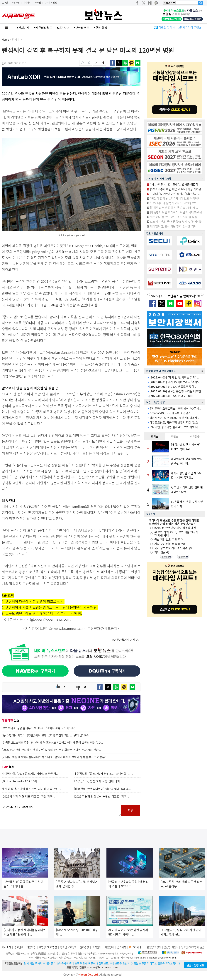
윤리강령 (84, 947)
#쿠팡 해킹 (100, 28)
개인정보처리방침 (48, 947)
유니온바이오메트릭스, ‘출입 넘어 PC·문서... (175, 408)
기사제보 (27, 3)
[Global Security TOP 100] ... (21, 781)
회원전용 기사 (167, 27)
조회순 (155, 436)
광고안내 (19, 947)
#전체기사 (23, 28)
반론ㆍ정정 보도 (195, 965)
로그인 (5, 3)
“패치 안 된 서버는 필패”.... (174, 377)
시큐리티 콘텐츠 (192, 27)
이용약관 (31, 947)
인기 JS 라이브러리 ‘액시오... (176, 382)
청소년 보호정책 (68, 947)
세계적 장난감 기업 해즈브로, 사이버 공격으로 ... (32, 789)
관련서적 (121, 947)
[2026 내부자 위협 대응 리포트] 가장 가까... (29, 796)
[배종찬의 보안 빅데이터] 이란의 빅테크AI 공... (102, 789)
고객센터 (97, 947)
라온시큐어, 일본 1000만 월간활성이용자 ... (175, 418)
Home (5, 39)
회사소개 (6, 947)
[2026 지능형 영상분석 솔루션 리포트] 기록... (102, 796)
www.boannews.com (69, 628)
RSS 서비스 (137, 947)
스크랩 (38, 3)
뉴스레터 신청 (51, 3)
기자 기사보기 (126, 640)
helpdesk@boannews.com (163, 958)
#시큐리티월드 (43, 28)
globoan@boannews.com (51, 619)
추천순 (175, 436)
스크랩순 (195, 436)
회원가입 (16, 3)
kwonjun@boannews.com (101, 967)
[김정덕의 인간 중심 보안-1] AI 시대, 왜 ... (174, 208)
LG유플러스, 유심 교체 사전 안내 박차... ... (100, 781)
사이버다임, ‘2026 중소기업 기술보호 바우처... (30, 774)
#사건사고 (63, 28)
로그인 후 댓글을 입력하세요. (61, 810)
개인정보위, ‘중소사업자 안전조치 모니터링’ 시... (104, 774)
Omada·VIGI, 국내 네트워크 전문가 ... (172, 413)
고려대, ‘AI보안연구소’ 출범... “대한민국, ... (175, 194)
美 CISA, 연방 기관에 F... (173, 396)
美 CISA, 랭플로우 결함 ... (173, 387)
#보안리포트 (82, 28)
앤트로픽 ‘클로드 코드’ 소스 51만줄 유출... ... (176, 217)
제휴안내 (109, 947)
